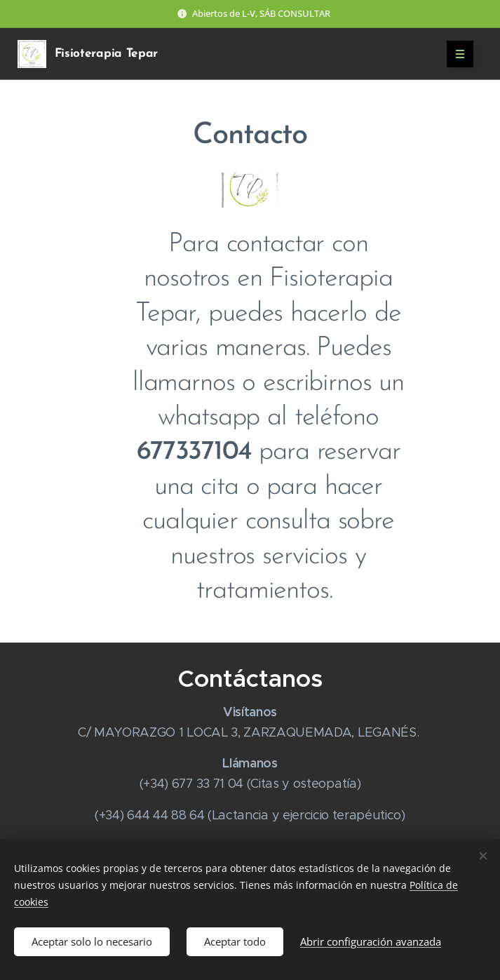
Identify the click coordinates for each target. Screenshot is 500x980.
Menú (455, 54)
